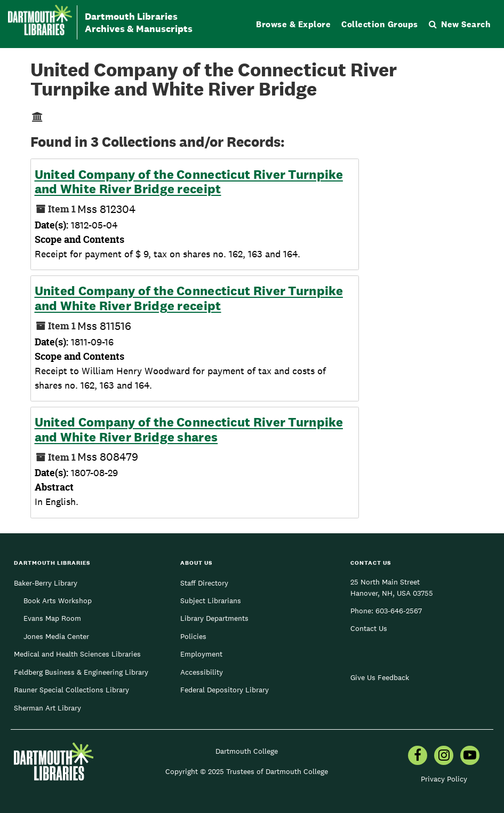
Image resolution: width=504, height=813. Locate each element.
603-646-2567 (399, 611)
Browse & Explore (293, 24)
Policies (193, 636)
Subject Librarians (211, 601)
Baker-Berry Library (46, 583)
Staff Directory (204, 583)
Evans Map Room (52, 618)
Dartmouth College (247, 751)
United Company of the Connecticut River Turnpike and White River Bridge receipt (189, 182)
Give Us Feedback (380, 677)
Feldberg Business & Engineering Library (81, 672)
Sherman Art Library (47, 708)
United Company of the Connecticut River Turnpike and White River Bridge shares (189, 429)
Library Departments (214, 618)
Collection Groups (380, 24)
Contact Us (369, 628)
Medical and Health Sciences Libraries (77, 654)
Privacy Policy (444, 779)
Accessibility (202, 672)
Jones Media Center (56, 636)
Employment (201, 654)
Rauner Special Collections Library (71, 690)
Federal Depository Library (225, 690)
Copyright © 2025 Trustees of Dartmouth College (247, 771)
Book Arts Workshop (58, 601)
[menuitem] (418, 756)
